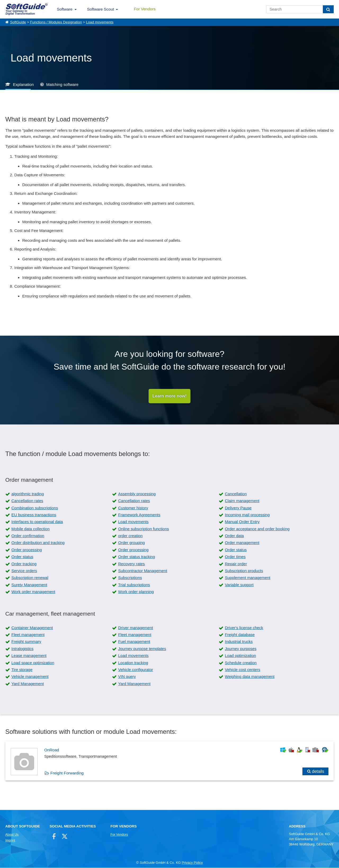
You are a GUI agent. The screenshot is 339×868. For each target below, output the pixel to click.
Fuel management (134, 642)
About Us (12, 835)
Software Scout (101, 9)
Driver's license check (244, 628)
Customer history (133, 508)
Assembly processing (137, 494)
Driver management (136, 628)
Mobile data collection (30, 529)
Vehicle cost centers (242, 670)
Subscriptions (130, 578)
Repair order (236, 564)
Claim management (242, 501)
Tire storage (22, 670)
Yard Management (28, 684)
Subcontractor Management (143, 571)
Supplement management (248, 578)
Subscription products (244, 571)
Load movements (100, 22)
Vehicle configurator (136, 670)
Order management (242, 543)
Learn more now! (170, 396)
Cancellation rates (27, 501)
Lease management (29, 656)
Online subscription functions (144, 529)
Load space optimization (33, 663)
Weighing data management (250, 677)
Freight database (240, 635)
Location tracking (133, 663)
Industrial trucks (239, 642)
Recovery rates (131, 564)
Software (65, 9)
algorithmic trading (28, 494)
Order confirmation (28, 536)
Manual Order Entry (242, 522)
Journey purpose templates (142, 649)
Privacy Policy (192, 863)
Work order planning (136, 592)
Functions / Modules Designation (56, 22)
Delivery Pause (238, 508)
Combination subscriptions (35, 508)
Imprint (10, 841)
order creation (130, 536)
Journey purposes (241, 649)
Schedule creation (241, 663)
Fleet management (28, 635)
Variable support (239, 585)
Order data (234, 536)
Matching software (63, 84)
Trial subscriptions (134, 585)
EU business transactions (34, 515)
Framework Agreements (139, 515)
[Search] (328, 9)
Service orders (24, 571)
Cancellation (236, 494)
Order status (236, 550)
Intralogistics (22, 649)
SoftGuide (18, 22)
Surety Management (29, 585)
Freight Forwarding (67, 773)
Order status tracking (137, 557)
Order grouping (131, 543)
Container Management (32, 628)
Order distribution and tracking (38, 543)
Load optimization (240, 656)
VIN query (127, 677)
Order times (235, 557)
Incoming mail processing (247, 515)
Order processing (27, 550)
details (318, 772)
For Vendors (145, 9)
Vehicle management (30, 677)
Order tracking (24, 564)
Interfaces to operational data (37, 522)
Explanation (23, 84)
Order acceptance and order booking (257, 529)
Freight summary (26, 642)
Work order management (33, 592)
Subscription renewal (30, 578)
